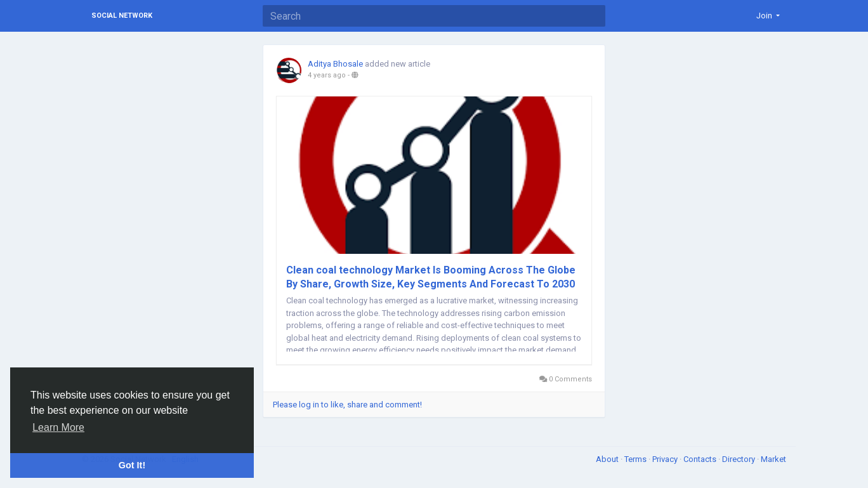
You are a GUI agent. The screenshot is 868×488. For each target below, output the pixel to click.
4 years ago (327, 75)
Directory (740, 459)
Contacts (701, 459)
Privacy (666, 459)
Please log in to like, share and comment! (347, 405)
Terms (636, 459)
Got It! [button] (132, 465)
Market (773, 459)
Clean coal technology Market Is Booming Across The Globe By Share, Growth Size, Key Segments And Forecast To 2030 (431, 277)
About (608, 459)
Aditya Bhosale (335, 64)
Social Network (122, 16)
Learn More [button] (58, 427)
